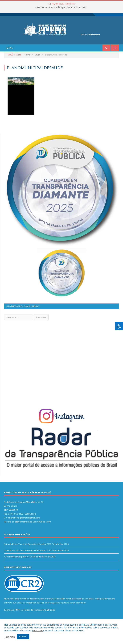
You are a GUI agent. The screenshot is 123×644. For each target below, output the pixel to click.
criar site (24, 605)
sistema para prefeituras (43, 605)
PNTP (17, 617)
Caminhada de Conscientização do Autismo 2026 (28, 557)
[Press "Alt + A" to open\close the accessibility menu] (119, 326)
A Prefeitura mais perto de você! (20, 563)
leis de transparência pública (55, 609)
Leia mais (38, 630)
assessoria (79, 605)
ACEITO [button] (23, 637)
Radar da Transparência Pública (40, 617)
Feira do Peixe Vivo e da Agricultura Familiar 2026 (61, 7)
